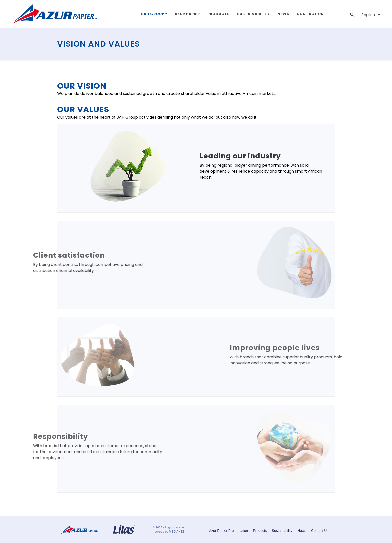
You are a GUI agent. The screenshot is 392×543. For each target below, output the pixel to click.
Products (219, 14)
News (283, 14)
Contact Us (310, 14)
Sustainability (254, 14)
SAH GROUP (153, 14)
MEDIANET (177, 532)
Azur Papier (187, 14)
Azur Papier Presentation (229, 531)
